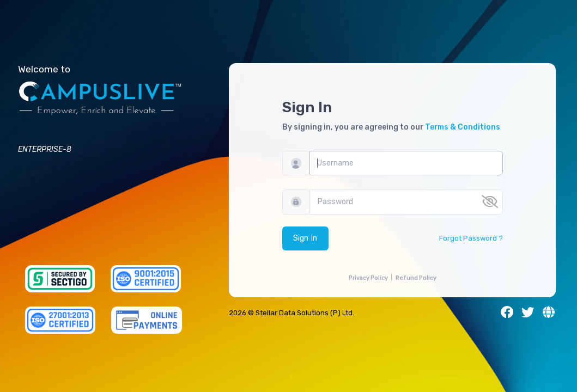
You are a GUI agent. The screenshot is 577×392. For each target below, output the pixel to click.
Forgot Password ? (471, 238)
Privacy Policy (368, 278)
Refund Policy (416, 278)
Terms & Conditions (463, 127)
